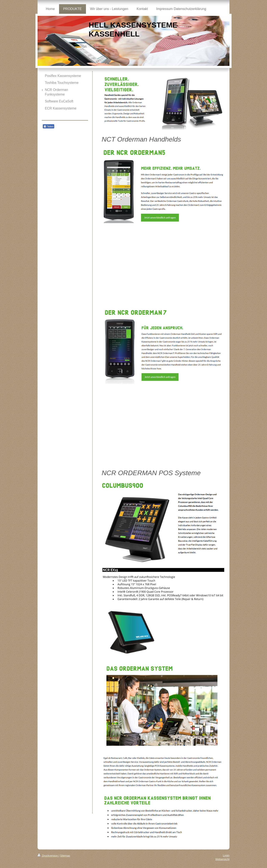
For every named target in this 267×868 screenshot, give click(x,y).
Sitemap (65, 856)
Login (226, 855)
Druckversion (48, 856)
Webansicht (222, 859)
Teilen (48, 127)
